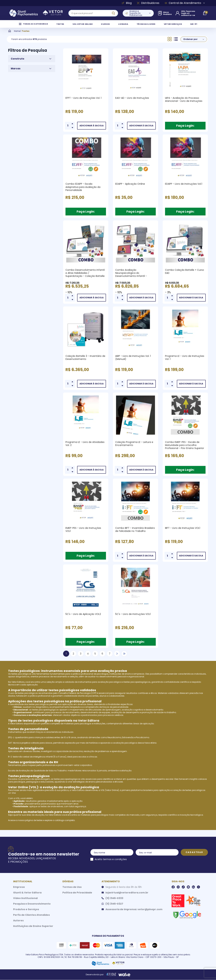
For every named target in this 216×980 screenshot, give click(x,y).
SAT (10, 747)
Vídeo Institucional (25, 902)
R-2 (10, 761)
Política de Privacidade (77, 896)
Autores (18, 924)
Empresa (19, 891)
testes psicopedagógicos (137, 686)
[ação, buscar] (113, 13)
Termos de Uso (72, 891)
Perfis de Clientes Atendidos (31, 919)
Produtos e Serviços (26, 913)
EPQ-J (11, 741)
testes (40, 824)
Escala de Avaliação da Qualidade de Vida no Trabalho (37, 774)
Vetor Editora (18, 686)
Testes (26, 35)
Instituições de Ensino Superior (33, 930)
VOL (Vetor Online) (110, 794)
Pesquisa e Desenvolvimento (32, 908)
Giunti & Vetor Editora (27, 896)
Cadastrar (194, 856)
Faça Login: (185, 129)
